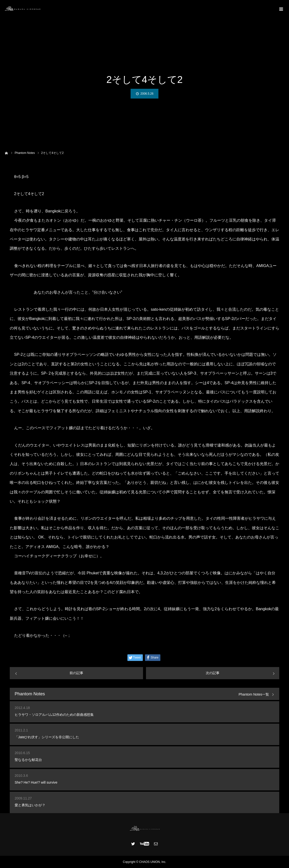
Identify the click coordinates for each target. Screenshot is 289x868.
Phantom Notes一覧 (254, 694)
